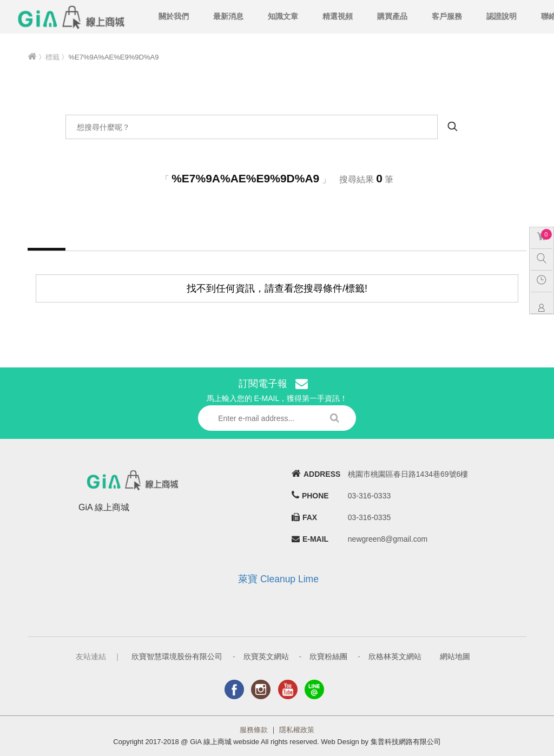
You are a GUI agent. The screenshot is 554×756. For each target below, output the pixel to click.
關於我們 (174, 16)
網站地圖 (455, 656)
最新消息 (228, 16)
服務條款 (254, 730)
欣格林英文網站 (395, 656)
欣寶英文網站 (266, 656)
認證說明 (502, 16)
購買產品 (392, 16)
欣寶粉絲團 (328, 656)
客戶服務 (447, 16)
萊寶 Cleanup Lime (278, 579)
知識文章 (283, 16)
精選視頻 (338, 16)
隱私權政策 (297, 730)
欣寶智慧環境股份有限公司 (177, 656)
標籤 (52, 57)
